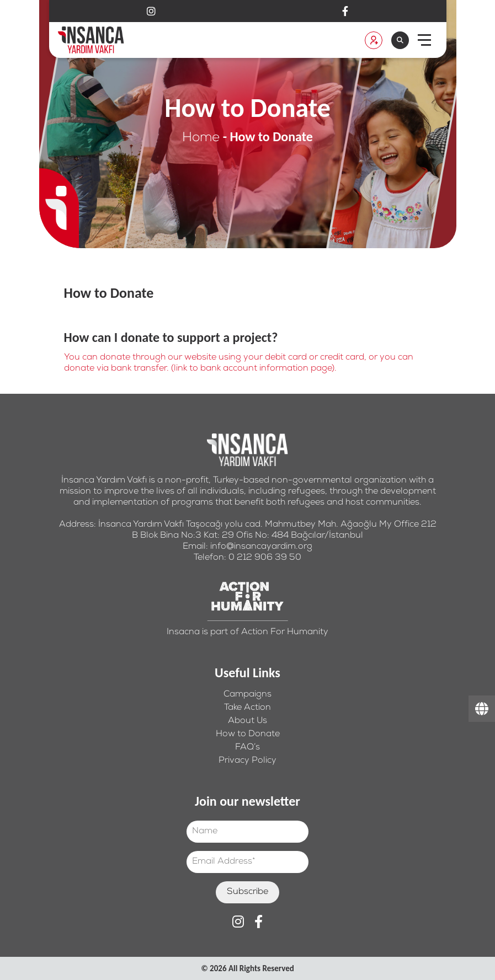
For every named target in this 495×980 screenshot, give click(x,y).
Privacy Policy (247, 761)
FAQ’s (247, 748)
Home (201, 138)
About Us (247, 721)
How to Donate (248, 735)
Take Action (247, 708)
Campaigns (247, 695)
